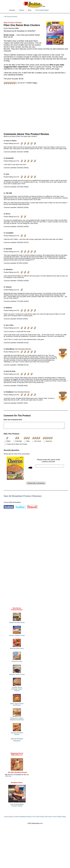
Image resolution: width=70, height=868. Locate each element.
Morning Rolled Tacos (17, 650)
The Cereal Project (42, 10)
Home (6, 818)
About (11, 818)
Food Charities (57, 818)
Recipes (12, 10)
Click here (8, 777)
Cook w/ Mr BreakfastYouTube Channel (17, 806)
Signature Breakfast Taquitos (17, 735)
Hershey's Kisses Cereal (17, 676)
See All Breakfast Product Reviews (23, 497)
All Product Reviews (11, 17)
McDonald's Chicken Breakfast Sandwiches (17, 720)
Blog (30, 10)
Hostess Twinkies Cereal (17, 637)
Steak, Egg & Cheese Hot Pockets (17, 706)
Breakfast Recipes (26, 818)
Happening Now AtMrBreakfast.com (17, 755)
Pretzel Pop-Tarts (17, 663)
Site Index (48, 818)
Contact (16, 818)
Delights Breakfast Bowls (17, 624)
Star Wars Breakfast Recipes (18, 773)
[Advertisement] (36, 108)
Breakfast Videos (17, 784)
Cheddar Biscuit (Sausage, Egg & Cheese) (17, 690)
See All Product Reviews (17, 741)
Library (22, 10)
